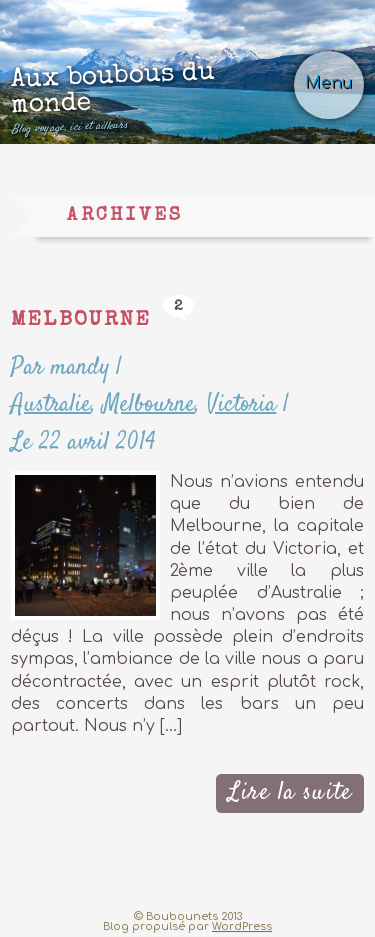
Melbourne (81, 320)
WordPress (242, 926)
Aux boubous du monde (155, 97)
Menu (328, 83)
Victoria (241, 404)
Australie (51, 404)
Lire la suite (290, 792)
